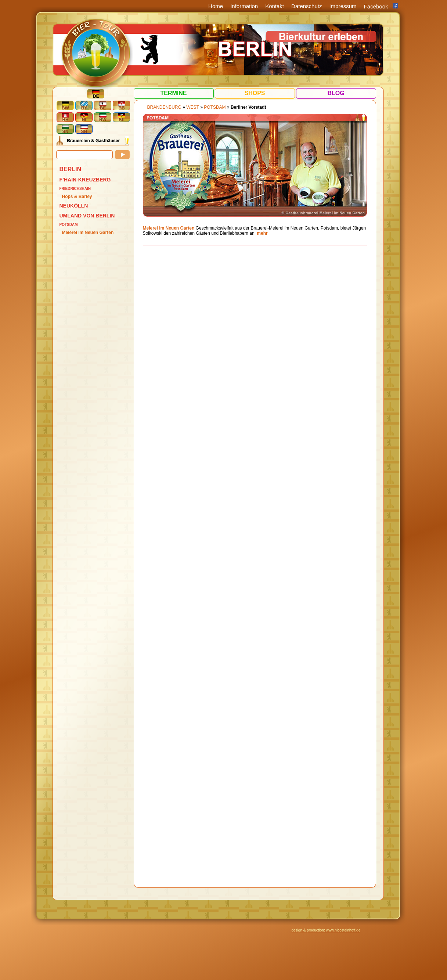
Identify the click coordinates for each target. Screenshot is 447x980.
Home (216, 6)
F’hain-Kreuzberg (85, 180)
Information (244, 6)
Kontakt (275, 6)
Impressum (343, 6)
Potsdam (69, 225)
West (193, 107)
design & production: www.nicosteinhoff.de (326, 930)
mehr (262, 233)
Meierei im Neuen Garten (88, 233)
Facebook (376, 6)
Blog (336, 93)
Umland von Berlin (87, 216)
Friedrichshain (75, 189)
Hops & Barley (77, 197)
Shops (255, 93)
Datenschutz (307, 6)
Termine (174, 93)
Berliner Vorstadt (248, 107)
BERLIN (71, 169)
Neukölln (74, 206)
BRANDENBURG (164, 107)
